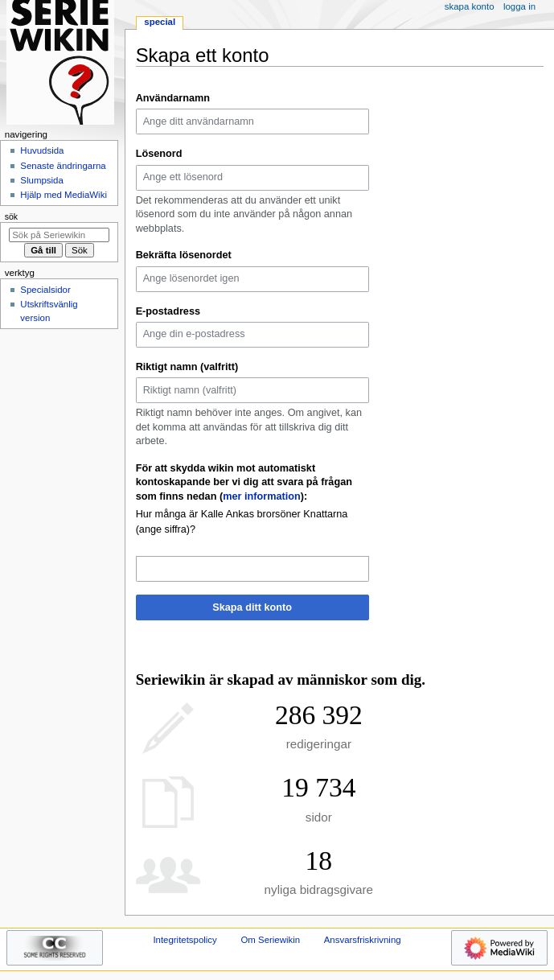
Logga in (519, 6)
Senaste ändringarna (63, 166)
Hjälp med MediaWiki (64, 195)
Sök (11, 216)
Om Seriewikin (270, 940)
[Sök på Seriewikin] (59, 235)
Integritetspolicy (185, 940)
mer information (262, 496)
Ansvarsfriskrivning (363, 940)
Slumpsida (41, 180)
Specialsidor (45, 290)
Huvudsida (42, 150)
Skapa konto (470, 6)
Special (160, 22)
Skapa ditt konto (252, 607)
